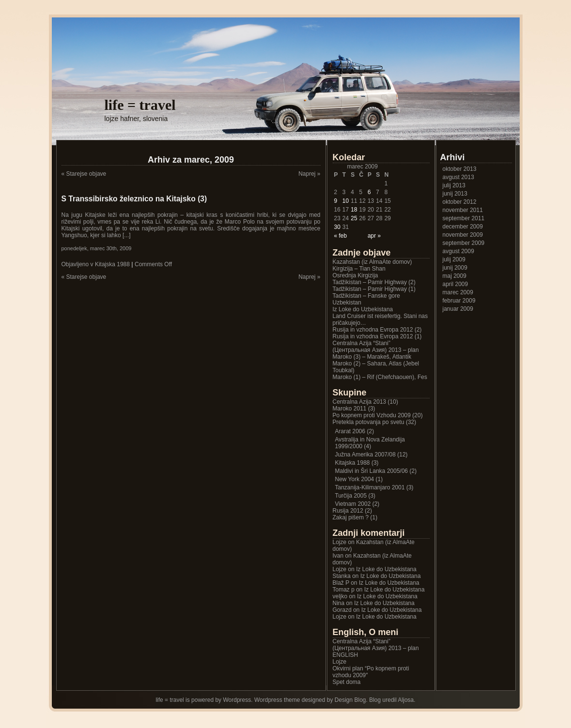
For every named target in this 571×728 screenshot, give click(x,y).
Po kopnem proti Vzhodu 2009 (372, 415)
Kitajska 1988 (112, 264)
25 (354, 218)
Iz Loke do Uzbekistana (363, 309)
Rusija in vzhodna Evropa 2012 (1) (377, 336)
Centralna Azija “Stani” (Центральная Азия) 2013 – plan (376, 347)
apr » (374, 236)
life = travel (140, 105)
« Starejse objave (84, 174)
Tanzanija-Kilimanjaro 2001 (370, 487)
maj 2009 (455, 276)
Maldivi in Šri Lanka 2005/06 (372, 471)
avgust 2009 (458, 251)
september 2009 (464, 243)
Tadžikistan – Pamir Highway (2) (374, 282)
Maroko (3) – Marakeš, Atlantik (372, 357)
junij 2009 (455, 268)
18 (354, 210)
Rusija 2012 (348, 511)
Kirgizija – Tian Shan (359, 269)
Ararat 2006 (350, 431)
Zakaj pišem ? (351, 517)
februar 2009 (459, 301)
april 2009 (455, 284)
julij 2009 (454, 259)
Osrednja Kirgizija (355, 275)
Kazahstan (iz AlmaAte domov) (372, 262)
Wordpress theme (277, 700)
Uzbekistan (347, 303)
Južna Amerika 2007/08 (365, 455)
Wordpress (237, 700)
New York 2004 (355, 479)
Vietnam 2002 (353, 504)
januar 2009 (458, 309)
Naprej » (309, 174)
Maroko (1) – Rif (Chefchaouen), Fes (380, 377)
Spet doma (347, 682)
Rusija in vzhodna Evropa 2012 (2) (377, 330)
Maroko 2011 (350, 409)
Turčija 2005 (351, 496)
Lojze (340, 569)
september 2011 (464, 218)
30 (337, 227)
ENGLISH (346, 655)
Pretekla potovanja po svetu (369, 422)
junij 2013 (455, 194)
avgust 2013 (458, 177)
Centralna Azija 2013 (360, 402)
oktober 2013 (460, 169)
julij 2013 (454, 185)
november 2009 (463, 235)
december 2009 (463, 227)
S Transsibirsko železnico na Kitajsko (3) (134, 199)
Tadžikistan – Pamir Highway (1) (374, 289)
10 (346, 201)
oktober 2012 (460, 202)
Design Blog (350, 700)
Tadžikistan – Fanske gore (366, 296)
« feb (341, 236)
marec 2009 (458, 292)
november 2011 (463, 210)
